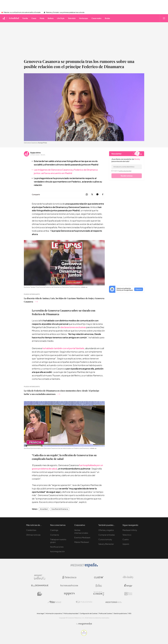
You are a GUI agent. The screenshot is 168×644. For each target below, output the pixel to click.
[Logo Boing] (99, 586)
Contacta (54, 535)
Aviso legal (40, 613)
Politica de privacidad (71, 613)
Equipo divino (36, 153)
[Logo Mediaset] (84, 567)
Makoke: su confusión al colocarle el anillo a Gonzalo (22, 12)
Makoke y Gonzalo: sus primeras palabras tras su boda (65, 12)
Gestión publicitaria (120, 613)
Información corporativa (54, 613)
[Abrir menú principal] (164, 18)
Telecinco (127, 535)
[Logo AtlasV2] (54, 602)
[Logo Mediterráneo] (114, 602)
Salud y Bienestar (106, 544)
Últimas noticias (33, 535)
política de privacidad (125, 171)
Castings (54, 530)
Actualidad (44, 509)
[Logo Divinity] (128, 577)
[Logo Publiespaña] (84, 602)
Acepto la (122, 171)
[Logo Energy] (128, 586)
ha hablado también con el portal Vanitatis (63, 348)
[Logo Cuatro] (99, 577)
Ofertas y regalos (106, 530)
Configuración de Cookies (89, 613)
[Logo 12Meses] (128, 594)
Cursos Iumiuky (105, 539)
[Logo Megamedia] (85, 624)
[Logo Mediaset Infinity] (40, 577)
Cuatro (126, 539)
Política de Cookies (105, 613)
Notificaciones (57, 547)
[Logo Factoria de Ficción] (69, 586)
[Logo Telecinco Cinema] (99, 594)
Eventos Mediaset (82, 537)
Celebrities (31, 530)
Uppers (126, 544)
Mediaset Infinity (130, 530)
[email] (127, 167)
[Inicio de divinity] (4, 18)
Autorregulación (57, 551)
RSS (130, 613)
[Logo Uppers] (69, 594)
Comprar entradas (107, 535)
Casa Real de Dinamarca (60, 509)
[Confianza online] (84, 635)
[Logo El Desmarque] (40, 585)
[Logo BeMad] (40, 594)
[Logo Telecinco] (69, 577)
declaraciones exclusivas (73, 327)
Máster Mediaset (82, 542)
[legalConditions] (112, 171)
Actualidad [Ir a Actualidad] (14, 18)
